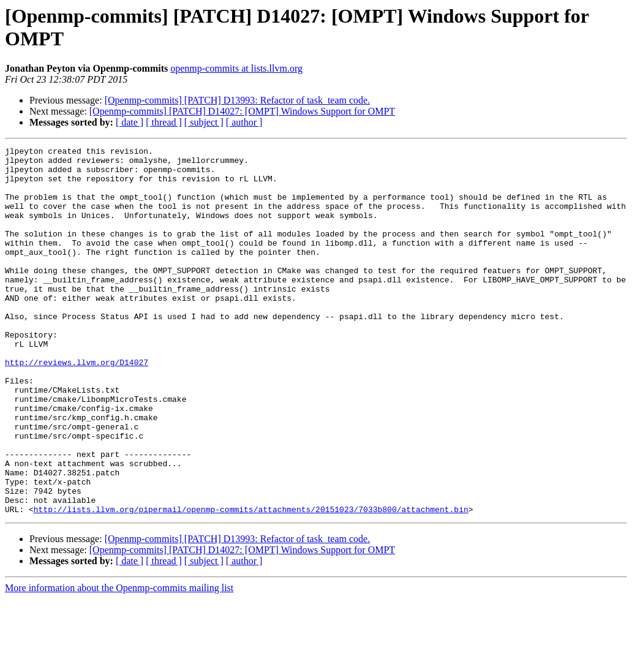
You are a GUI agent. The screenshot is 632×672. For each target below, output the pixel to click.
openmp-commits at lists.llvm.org (236, 68)
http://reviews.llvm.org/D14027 (77, 406)
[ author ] (244, 122)
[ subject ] (204, 122)
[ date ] (130, 122)
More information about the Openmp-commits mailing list (119, 661)
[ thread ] (164, 122)
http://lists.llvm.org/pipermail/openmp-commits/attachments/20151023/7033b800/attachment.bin (251, 583)
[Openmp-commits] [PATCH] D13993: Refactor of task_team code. (238, 100)
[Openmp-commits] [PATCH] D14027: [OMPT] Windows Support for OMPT (242, 111)
